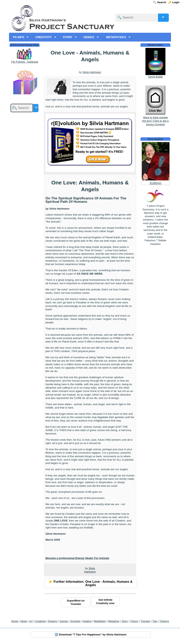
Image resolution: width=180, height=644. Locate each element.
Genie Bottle (155, 77)
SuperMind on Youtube (76, 602)
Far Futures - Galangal (25, 62)
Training (164, 621)
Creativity (40, 621)
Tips (155, 621)
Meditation (100, 621)
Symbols (75, 621)
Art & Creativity (155, 139)
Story (125, 621)
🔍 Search (160, 2)
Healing (87, 621)
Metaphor (114, 621)
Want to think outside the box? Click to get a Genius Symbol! (155, 119)
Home (15, 621)
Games (64, 621)
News (24, 621)
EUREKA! (156, 183)
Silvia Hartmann (92, 72)
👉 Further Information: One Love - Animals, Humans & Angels (91, 583)
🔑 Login (174, 2)
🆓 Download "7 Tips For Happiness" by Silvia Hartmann (91, 635)
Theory (134, 621)
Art (31, 621)
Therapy (145, 621)
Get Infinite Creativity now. (105, 601)
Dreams (53, 621)
